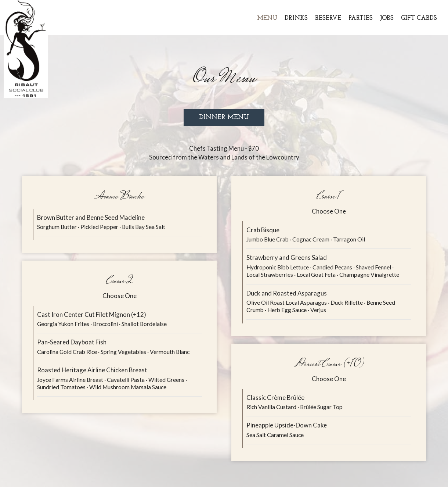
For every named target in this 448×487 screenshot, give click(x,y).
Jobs (387, 18)
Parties (361, 18)
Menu (267, 18)
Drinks (296, 18)
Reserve (328, 18)
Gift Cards (419, 18)
